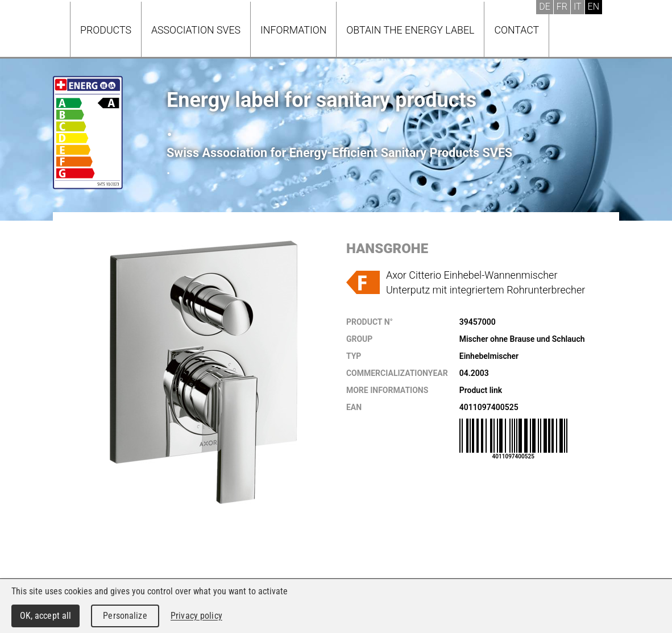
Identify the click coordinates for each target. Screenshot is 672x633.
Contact (517, 30)
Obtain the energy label (410, 30)
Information (293, 30)
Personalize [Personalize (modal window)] (125, 616)
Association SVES (196, 30)
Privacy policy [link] (196, 616)
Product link (481, 390)
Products (106, 30)
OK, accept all (46, 616)
